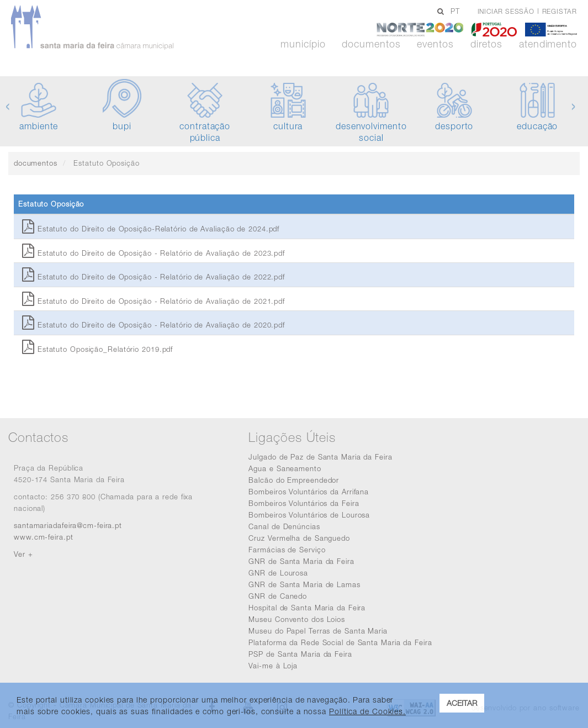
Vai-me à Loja (273, 666)
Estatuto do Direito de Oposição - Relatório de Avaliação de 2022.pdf (153, 277)
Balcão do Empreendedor (294, 480)
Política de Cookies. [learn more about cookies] (367, 711)
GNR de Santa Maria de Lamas (304, 584)
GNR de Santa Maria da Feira (301, 561)
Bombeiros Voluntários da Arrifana (309, 492)
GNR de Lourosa (278, 573)
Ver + (23, 554)
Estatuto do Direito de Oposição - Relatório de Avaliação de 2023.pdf (153, 253)
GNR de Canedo (278, 596)
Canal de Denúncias (284, 526)
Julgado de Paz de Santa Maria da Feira (320, 457)
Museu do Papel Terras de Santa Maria (318, 631)
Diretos (486, 44)
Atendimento (548, 44)
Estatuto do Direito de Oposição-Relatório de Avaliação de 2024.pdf (151, 229)
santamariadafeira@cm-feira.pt (68, 525)
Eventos (435, 44)
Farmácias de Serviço (287, 550)
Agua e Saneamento (285, 468)
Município (303, 44)
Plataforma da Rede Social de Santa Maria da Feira (340, 642)
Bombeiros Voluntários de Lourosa (309, 515)
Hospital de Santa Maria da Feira (307, 608)
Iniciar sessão (506, 11)
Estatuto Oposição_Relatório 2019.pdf (97, 349)
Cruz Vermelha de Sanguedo (299, 538)
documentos (36, 163)
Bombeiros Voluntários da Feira (304, 503)
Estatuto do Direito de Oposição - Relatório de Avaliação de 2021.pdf (153, 301)
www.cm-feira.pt (44, 537)
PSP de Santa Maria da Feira (300, 654)
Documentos (371, 44)
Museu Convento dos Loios (297, 619)
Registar (560, 11)
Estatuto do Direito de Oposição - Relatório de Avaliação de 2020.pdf (153, 325)
